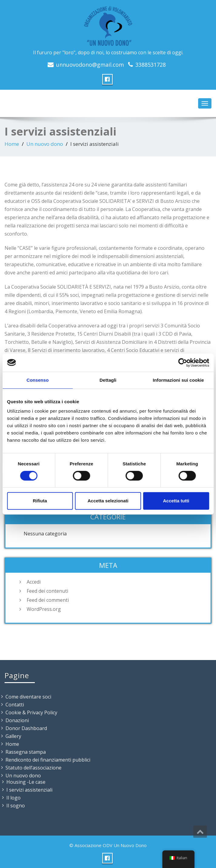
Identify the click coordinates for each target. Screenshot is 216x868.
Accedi (34, 582)
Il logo (13, 798)
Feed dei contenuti (47, 591)
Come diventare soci (28, 697)
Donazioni (17, 720)
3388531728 (151, 65)
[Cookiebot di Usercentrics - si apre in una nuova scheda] (183, 363)
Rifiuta (40, 501)
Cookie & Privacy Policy (31, 712)
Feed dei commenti (48, 600)
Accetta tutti (176, 501)
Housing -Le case (26, 782)
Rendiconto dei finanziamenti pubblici (48, 760)
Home (12, 144)
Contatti (15, 705)
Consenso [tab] (38, 380)
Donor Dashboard (26, 728)
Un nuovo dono (45, 144)
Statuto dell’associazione (33, 768)
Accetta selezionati (108, 501)
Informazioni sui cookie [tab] (178, 380)
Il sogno (16, 806)
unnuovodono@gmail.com (90, 65)
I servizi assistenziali (29, 790)
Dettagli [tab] (108, 380)
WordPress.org (44, 609)
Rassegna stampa (26, 752)
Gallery (13, 736)
